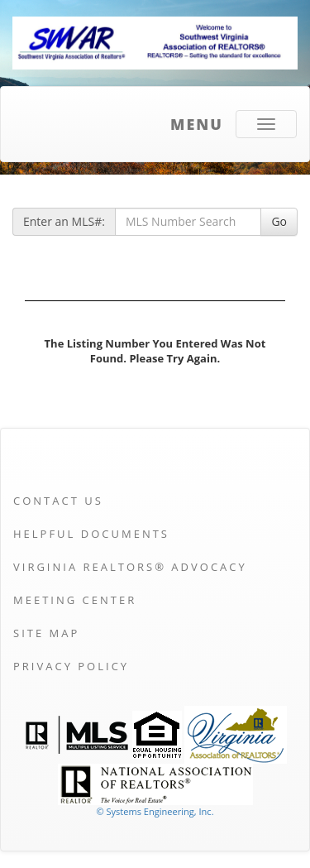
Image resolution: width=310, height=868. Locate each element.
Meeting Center (75, 600)
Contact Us (58, 501)
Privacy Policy (71, 666)
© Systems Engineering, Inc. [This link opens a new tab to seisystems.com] (155, 811)
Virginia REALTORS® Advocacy (130, 567)
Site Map (46, 633)
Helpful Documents (91, 534)
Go (279, 221)
